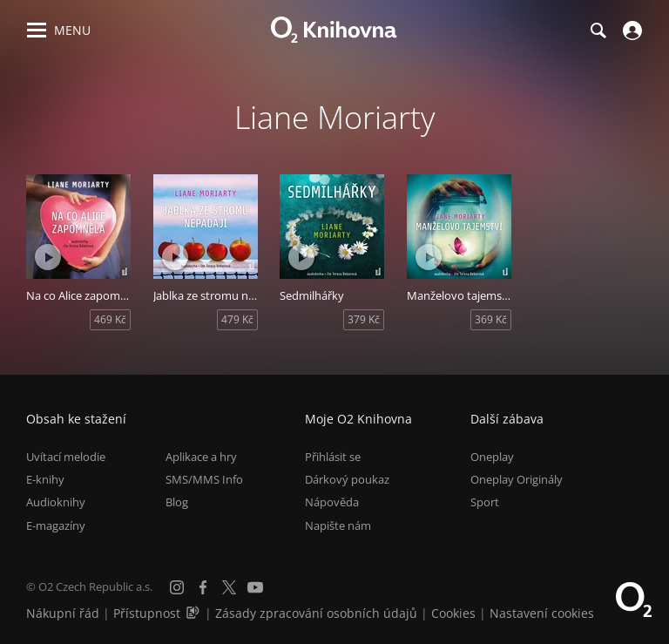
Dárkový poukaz (347, 479)
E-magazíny (56, 525)
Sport (485, 502)
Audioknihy (56, 502)
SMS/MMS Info (204, 479)
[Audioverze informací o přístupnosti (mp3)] (194, 613)
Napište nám (338, 525)
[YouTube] (255, 587)
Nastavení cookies (542, 613)
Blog (177, 502)
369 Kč (491, 319)
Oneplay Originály (517, 479)
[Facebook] (203, 587)
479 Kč (237, 319)
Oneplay (492, 457)
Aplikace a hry (201, 457)
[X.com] (229, 587)
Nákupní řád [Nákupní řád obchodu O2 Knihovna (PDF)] (63, 613)
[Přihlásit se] (630, 31)
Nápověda (332, 502)
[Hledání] (598, 31)
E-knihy (45, 479)
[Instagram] (177, 587)
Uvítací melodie (66, 457)
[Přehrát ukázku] (48, 257)
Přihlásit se (333, 457)
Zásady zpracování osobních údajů (316, 613)
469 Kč (110, 319)
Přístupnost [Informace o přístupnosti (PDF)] (147, 613)
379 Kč (364, 319)
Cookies (453, 613)
